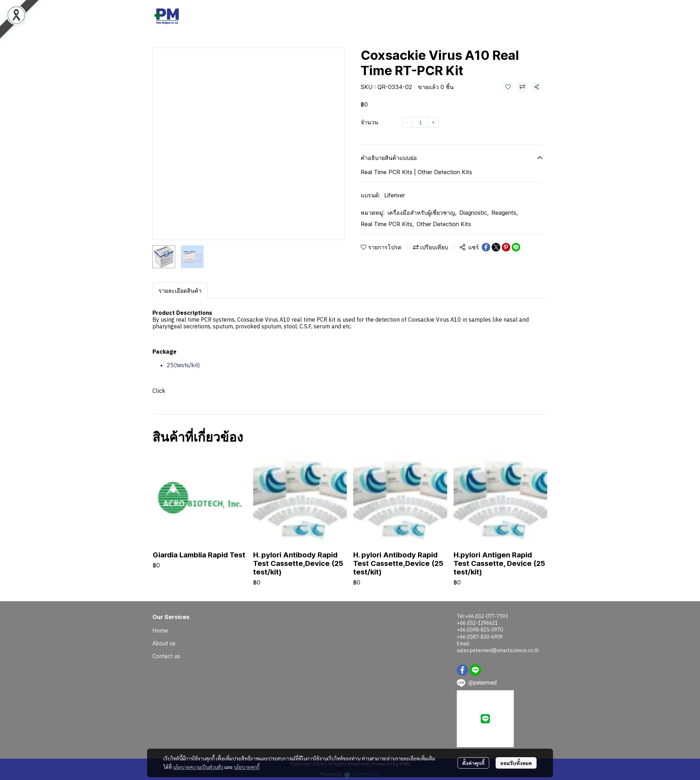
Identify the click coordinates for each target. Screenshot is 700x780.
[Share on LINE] (516, 247)
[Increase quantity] (433, 122)
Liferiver (395, 195)
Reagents (505, 213)
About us (164, 643)
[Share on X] (496, 247)
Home (160, 630)
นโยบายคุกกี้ (247, 767)
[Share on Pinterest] (506, 247)
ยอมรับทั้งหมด (516, 763)
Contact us (166, 656)
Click (159, 391)
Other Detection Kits (444, 224)
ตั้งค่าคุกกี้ (473, 763)
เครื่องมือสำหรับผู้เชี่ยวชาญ (422, 213)
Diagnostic (474, 213)
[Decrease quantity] (407, 122)
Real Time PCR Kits (387, 224)
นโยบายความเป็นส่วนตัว (198, 767)
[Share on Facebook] (486, 247)
